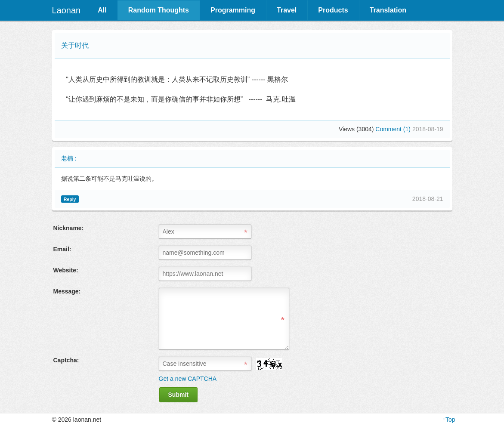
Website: (66, 270)
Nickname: (69, 228)
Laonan (66, 10)
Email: (62, 249)
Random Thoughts (159, 10)
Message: (67, 291)
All (102, 10)
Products (333, 10)
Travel (287, 10)
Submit (178, 395)
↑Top (449, 420)
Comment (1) (394, 129)
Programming (233, 10)
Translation (388, 10)
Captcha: (66, 360)
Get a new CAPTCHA (188, 379)
